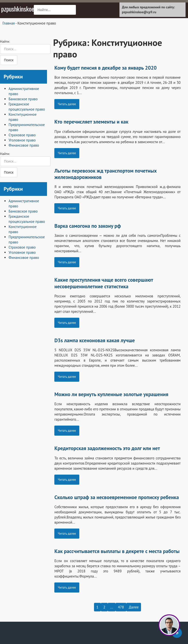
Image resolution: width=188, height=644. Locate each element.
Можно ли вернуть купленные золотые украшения (111, 394)
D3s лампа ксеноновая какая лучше (94, 340)
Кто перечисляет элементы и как (91, 122)
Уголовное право (22, 140)
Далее (134, 607)
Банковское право (23, 99)
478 (121, 607)
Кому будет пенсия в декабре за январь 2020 (106, 68)
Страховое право (22, 135)
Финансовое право (24, 145)
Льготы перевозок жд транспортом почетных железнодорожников (106, 174)
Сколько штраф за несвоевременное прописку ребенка (117, 497)
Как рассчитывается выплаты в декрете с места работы (117, 551)
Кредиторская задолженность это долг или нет (107, 448)
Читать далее (67, 104)
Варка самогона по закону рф (88, 226)
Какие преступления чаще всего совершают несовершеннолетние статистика (104, 283)
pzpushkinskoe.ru (21, 9)
